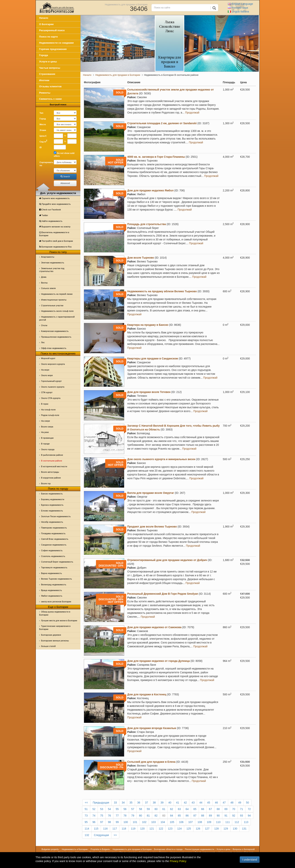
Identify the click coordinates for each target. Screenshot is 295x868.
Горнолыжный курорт (51, 381)
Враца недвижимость (52, 590)
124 (179, 829)
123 (170, 829)
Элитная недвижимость (53, 263)
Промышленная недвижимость (56, 337)
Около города (48, 449)
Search (65, 176)
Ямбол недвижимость (52, 596)
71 (242, 809)
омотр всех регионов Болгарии (56, 602)
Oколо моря (47, 375)
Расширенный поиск (52, 30)
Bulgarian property (50, 849)
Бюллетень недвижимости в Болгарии (54, 234)
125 (189, 829)
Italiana (238, 11)
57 (133, 809)
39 (162, 803)
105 (172, 822)
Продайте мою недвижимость (55, 204)
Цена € (43, 136)
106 (181, 822)
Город (43, 119)
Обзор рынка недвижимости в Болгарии (55, 613)
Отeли (44, 325)
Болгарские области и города (168, 849)
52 (94, 809)
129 (226, 829)
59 (148, 809)
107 (191, 822)
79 (133, 816)
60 (156, 809)
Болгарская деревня (51, 635)
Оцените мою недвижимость (54, 198)
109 (209, 822)
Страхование (47, 74)
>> (115, 835)
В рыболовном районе (52, 455)
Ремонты (45, 93)
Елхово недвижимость (52, 511)
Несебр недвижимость (52, 522)
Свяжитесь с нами (51, 99)
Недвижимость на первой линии (57, 294)
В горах (45, 404)
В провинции (47, 438)
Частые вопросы (50, 68)
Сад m (43, 141)
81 (148, 816)
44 (201, 803)
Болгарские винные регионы (55, 641)
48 (232, 803)
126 (198, 829)
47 (224, 803)
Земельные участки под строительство (52, 270)
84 (172, 816)
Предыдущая (101, 803)
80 (141, 816)
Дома (44, 277)
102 (144, 822)
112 (237, 822)
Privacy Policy (178, 861)
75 (102, 816)
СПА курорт (47, 392)
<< (86, 803)
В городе (45, 444)
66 (203, 809)
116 (105, 829)
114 (87, 829)
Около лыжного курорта (53, 387)
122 (161, 829)
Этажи (43, 130)
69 (226, 809)
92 (234, 816)
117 (115, 829)
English (240, 4)
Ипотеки (44, 80)
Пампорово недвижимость (54, 528)
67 (210, 809)
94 (249, 816)
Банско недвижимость (52, 494)
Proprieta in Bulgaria (100, 849)
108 (200, 822)
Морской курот (48, 358)
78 (125, 816)
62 (172, 809)
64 (187, 809)
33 (115, 803)
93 (242, 816)
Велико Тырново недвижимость (57, 579)
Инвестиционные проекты (54, 300)
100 (126, 822)
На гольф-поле (48, 410)
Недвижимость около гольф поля (57, 311)
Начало (44, 18)
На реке (45, 432)
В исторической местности (54, 466)
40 (170, 803)
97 (102, 822)
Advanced (65, 183)
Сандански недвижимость (54, 545)
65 (195, 809)
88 (203, 816)
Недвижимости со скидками (57, 43)
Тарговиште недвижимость (54, 568)
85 (179, 816)
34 (123, 803)
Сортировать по (45, 164)
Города (44, 55)
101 (135, 822)
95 (86, 822)
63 (179, 809)
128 (216, 829)
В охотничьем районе (52, 461)
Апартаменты (48, 257)
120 (142, 829)
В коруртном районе (51, 478)
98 (110, 822)
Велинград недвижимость (54, 585)
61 (164, 809)
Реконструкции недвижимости (200, 849)
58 (141, 809)
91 (226, 816)
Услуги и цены (48, 62)
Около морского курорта (53, 364)
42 (185, 803)
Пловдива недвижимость (53, 533)
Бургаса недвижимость (52, 505)
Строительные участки (52, 305)
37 (146, 803)
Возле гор (46, 483)
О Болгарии (47, 24)
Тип (42, 113)
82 (156, 816)
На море (45, 370)
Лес (43, 342)
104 (163, 822)
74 (94, 816)
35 (131, 803)
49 (240, 803)
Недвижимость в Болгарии (75, 849)
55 (117, 809)
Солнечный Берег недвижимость (57, 562)
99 (117, 822)
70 (234, 809)
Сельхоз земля (48, 288)
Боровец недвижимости (53, 499)
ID (41, 147)
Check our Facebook (50, 210)
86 (187, 816)
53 (102, 809)
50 (248, 803)
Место (43, 124)
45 (209, 803)
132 (87, 835)
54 (110, 809)
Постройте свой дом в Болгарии (56, 241)
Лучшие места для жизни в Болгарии (59, 621)
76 (110, 816)
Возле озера (47, 427)
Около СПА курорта (51, 398)
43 (193, 803)
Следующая (101, 835)
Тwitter (44, 215)
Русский (238, 8)
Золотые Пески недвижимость (56, 516)
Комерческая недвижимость (55, 331)
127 (207, 829)
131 (244, 829)
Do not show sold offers (64, 154)
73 (86, 816)
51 (86, 809)
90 (218, 816)
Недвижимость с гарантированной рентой (57, 318)
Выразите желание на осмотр (55, 227)
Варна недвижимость (52, 573)
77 (117, 816)
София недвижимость (52, 550)
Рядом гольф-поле (50, 415)
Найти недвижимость (51, 221)
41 (178, 803)
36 (139, 803)
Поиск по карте (49, 37)
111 (228, 822)
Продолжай (192, 113)
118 (124, 829)
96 (94, 822)
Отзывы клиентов (50, 86)
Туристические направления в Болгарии (55, 628)
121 (152, 829)
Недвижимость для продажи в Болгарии (126, 4)
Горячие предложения (53, 49)
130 (235, 829)
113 (246, 822)
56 (125, 809)
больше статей (48, 646)
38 (154, 803)
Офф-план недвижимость (54, 348)
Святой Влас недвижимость (55, 539)
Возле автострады (50, 472)
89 (210, 816)
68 (218, 809)
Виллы (44, 283)
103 (153, 822)
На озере (46, 421)
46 (217, 803)
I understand (250, 860)
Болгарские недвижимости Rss (55, 247)
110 (218, 822)
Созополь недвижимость (53, 556)
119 (133, 829)
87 (195, 816)
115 (96, 829)
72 (249, 809)
